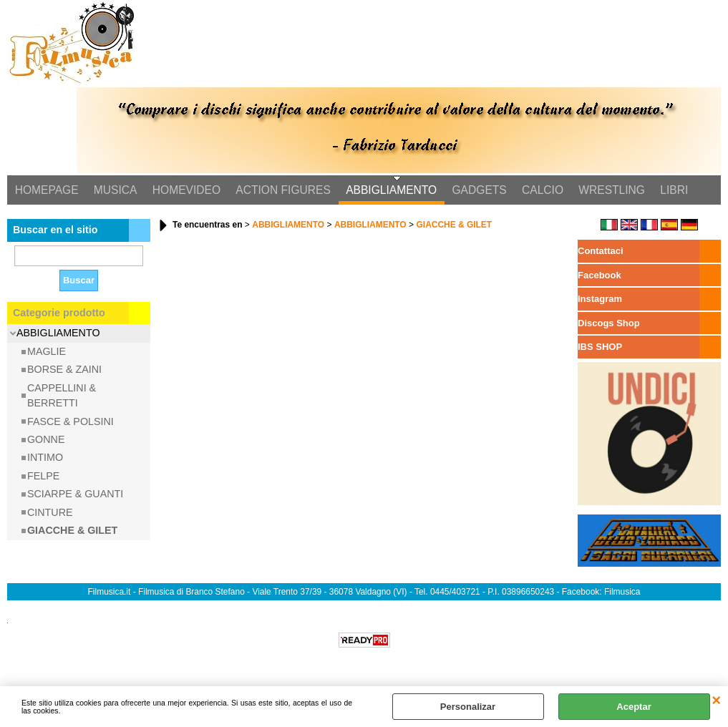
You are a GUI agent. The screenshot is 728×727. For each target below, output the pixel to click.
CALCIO (537, 191)
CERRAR (716, 701)
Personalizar (468, 707)
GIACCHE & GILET (72, 532)
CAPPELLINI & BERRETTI (62, 397)
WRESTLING (605, 191)
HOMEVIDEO (184, 191)
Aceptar (634, 707)
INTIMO (45, 459)
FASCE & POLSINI (71, 422)
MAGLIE (47, 353)
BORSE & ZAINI (64, 371)
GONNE (46, 441)
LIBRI (667, 191)
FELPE (43, 477)
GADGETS (475, 191)
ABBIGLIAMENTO (388, 191)
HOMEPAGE (46, 191)
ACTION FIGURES (280, 191)
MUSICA (114, 191)
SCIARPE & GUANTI (75, 495)
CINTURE (50, 514)
